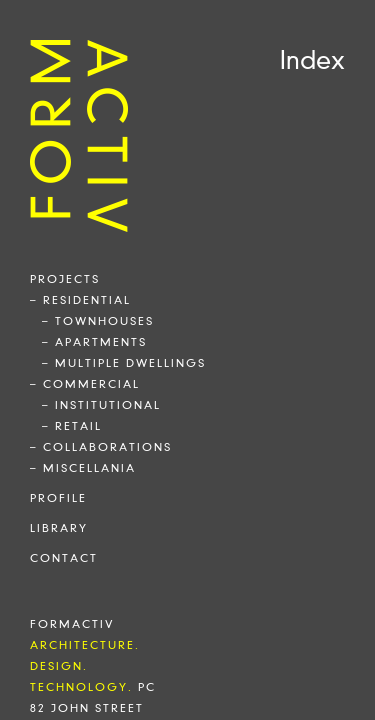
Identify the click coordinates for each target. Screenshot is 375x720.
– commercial (85, 384)
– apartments (94, 342)
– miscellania (83, 468)
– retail (72, 426)
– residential (80, 300)
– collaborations (101, 447)
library (59, 528)
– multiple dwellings (124, 363)
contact (64, 558)
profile (58, 498)
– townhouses (98, 321)
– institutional (101, 405)
